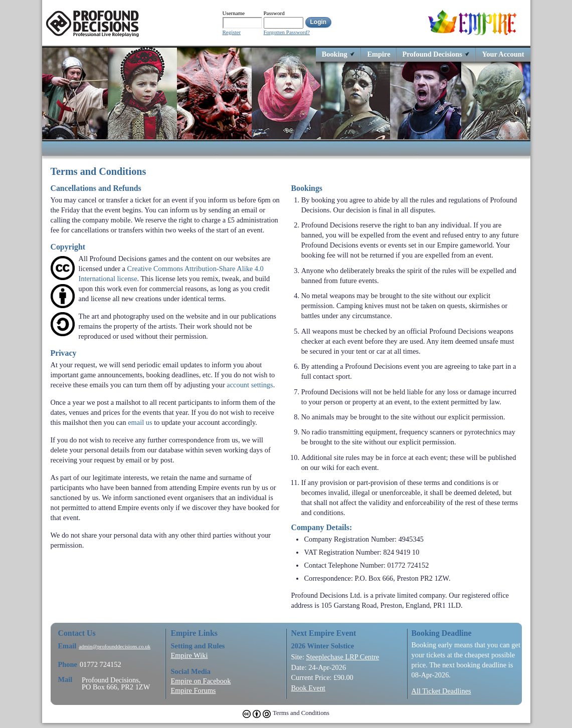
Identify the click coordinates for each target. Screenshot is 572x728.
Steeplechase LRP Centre (342, 657)
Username (234, 13)
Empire (378, 54)
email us (140, 422)
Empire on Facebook (201, 681)
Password (274, 13)
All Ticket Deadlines (441, 691)
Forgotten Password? (287, 32)
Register (232, 32)
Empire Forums (194, 690)
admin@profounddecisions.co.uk (115, 647)
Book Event (308, 688)
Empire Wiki (189, 655)
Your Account (503, 54)
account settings (250, 385)
